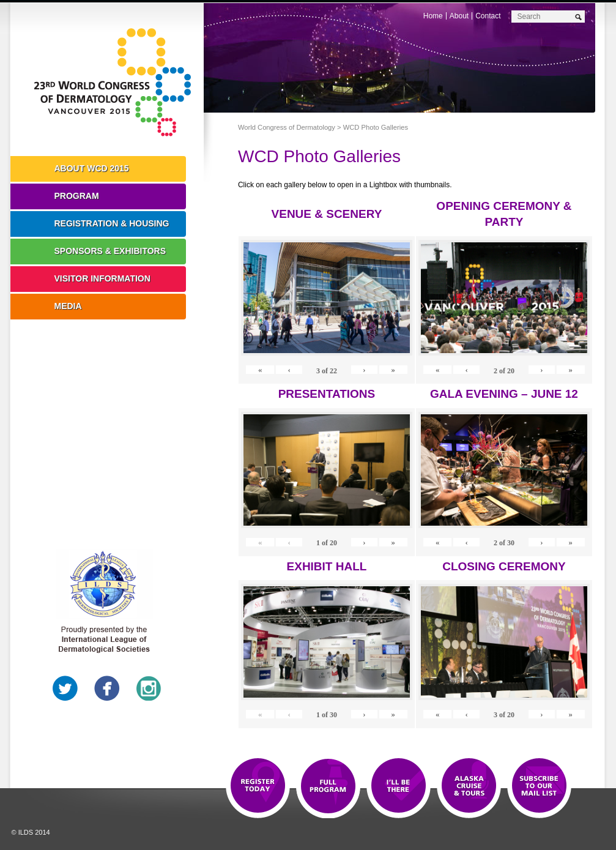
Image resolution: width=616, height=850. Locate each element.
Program (77, 196)
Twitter (65, 688)
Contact (488, 16)
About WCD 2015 (92, 168)
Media (68, 306)
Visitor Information (102, 278)
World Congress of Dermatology (116, 83)
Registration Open (258, 786)
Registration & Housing (112, 223)
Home (433, 16)
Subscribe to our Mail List (539, 786)
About (459, 16)
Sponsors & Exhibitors (110, 251)
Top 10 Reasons (328, 786)
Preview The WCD (469, 786)
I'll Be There (399, 786)
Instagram (149, 688)
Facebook (107, 688)
